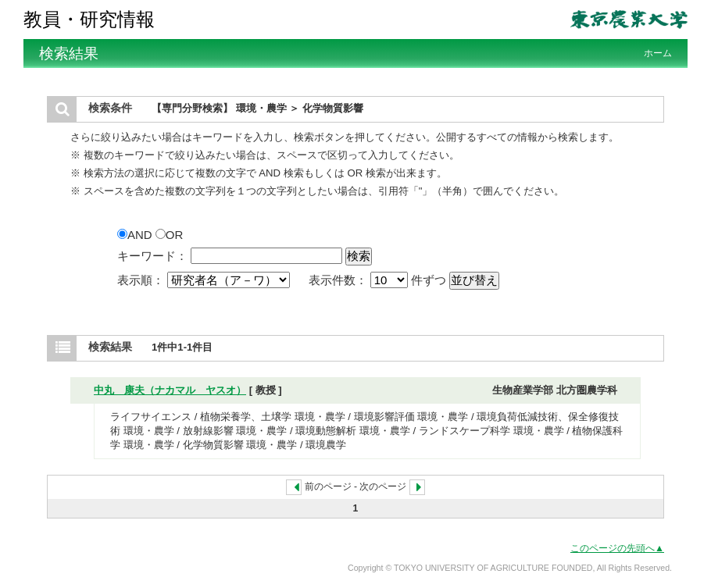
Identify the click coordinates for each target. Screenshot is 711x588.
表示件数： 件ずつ (379, 280)
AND (136, 235)
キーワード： (152, 256)
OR (170, 235)
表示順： (205, 280)
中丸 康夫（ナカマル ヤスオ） (170, 390)
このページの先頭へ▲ (617, 548)
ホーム (658, 53)
